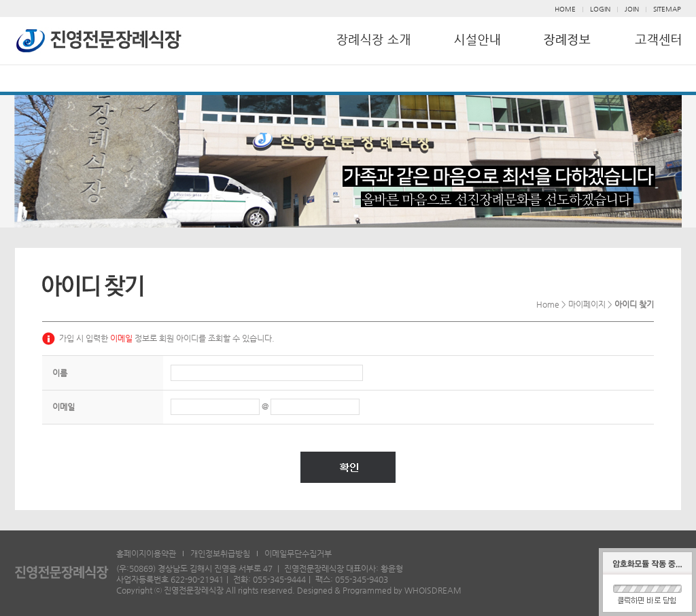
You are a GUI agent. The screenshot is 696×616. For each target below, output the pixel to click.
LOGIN (600, 9)
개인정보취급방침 (220, 554)
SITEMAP (667, 9)
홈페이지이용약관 (146, 554)
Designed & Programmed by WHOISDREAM (379, 590)
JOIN (632, 9)
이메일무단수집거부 (298, 554)
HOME (565, 9)
